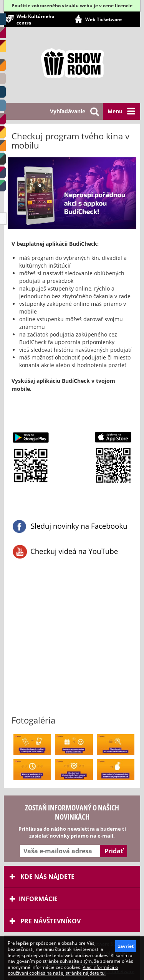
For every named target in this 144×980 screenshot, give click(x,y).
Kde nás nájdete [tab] (42, 877)
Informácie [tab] (34, 899)
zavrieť (126, 946)
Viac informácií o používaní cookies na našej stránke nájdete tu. (63, 970)
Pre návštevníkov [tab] (45, 921)
